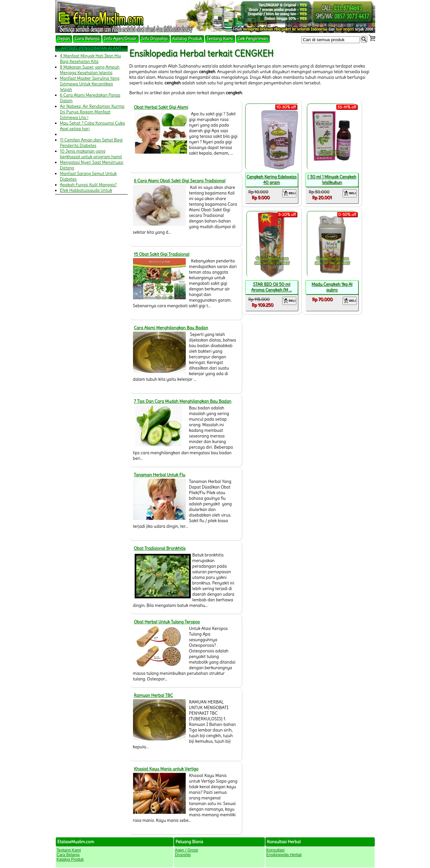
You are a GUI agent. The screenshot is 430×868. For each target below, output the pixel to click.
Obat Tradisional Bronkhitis (160, 548)
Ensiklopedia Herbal (284, 855)
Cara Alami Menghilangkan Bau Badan (171, 328)
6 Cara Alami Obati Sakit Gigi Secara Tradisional (180, 181)
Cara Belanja (87, 39)
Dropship (183, 855)
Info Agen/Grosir (120, 39)
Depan (64, 39)
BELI (289, 193)
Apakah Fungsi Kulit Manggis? (88, 185)
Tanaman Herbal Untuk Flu (160, 475)
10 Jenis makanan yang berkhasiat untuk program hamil (91, 154)
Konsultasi (275, 850)
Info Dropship (154, 39)
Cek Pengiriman (253, 39)
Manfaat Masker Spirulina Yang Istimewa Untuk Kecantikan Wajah (90, 84)
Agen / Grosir (187, 850)
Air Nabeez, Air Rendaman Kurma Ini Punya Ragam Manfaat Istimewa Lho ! (92, 112)
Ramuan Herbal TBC (154, 695)
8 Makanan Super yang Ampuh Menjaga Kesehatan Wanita (90, 70)
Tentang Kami (220, 39)
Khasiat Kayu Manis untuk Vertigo (166, 769)
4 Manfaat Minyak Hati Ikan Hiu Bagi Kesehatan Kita (91, 59)
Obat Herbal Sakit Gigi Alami (161, 107)
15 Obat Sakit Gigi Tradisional (162, 254)
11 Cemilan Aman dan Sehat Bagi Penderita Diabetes (91, 143)
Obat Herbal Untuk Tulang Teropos (167, 622)
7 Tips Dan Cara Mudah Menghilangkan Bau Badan (183, 401)
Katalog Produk (187, 39)
